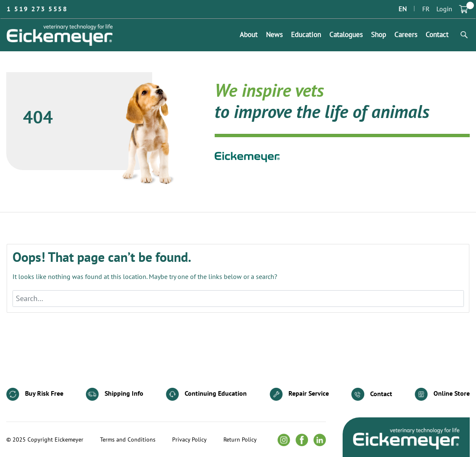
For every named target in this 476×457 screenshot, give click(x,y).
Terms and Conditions (128, 440)
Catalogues (346, 35)
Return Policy (240, 440)
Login (444, 9)
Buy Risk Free (35, 394)
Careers (406, 35)
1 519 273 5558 (37, 9)
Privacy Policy (189, 440)
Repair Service (299, 394)
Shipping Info (115, 394)
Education (306, 35)
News (274, 35)
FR (426, 9)
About (249, 35)
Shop (378, 35)
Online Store (442, 394)
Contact (437, 35)
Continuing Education (206, 394)
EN (403, 9)
